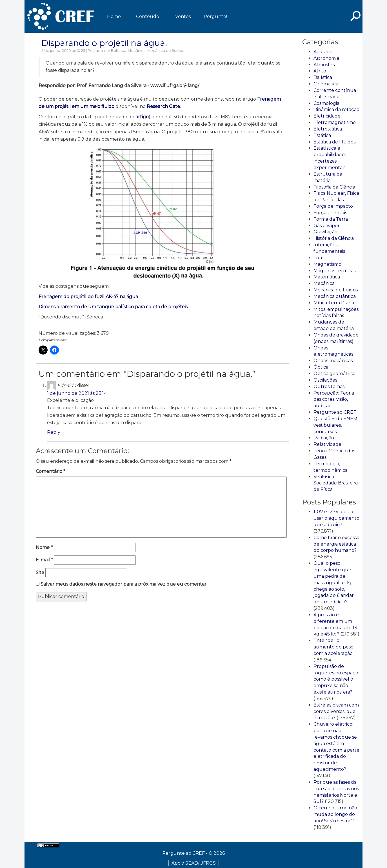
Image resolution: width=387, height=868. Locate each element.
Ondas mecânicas (333, 361)
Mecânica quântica (335, 296)
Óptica (321, 367)
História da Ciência (334, 238)
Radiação (324, 438)
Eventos (182, 16)
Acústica (323, 52)
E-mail (44, 560)
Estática (322, 135)
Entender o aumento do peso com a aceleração (333, 647)
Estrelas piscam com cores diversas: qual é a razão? (336, 711)
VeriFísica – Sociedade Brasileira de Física (336, 483)
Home (114, 16)
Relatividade (327, 444)
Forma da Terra (331, 219)
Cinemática (326, 84)
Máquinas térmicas (334, 271)
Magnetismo (327, 264)
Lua (318, 258)
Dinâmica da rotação (336, 109)
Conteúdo (148, 16)
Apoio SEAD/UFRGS (194, 863)
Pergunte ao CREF (335, 412)
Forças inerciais (330, 213)
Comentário (51, 471)
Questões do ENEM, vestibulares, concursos (336, 425)
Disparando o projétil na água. (104, 43)
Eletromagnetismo (335, 122)
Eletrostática (328, 129)
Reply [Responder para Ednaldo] (54, 432)
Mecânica (137, 51)
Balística (119, 51)
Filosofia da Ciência (334, 187)
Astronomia (326, 58)
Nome (44, 547)
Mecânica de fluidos (166, 51)
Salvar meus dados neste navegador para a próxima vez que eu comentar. (124, 584)
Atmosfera (325, 65)
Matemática (327, 277)
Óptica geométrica (334, 374)
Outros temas (329, 387)
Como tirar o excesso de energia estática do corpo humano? (336, 544)
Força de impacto (333, 206)
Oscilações (325, 380)
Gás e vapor (327, 226)
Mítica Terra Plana (334, 303)
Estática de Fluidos (334, 142)
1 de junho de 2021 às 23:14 (77, 393)
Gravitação (325, 232)
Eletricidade (327, 116)
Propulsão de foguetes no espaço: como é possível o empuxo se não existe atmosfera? (336, 679)
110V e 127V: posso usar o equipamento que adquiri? (336, 518)
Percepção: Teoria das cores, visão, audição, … (334, 399)
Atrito (320, 71)
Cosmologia (326, 103)
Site (40, 573)
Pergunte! (215, 16)
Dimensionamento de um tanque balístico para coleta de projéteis (113, 307)
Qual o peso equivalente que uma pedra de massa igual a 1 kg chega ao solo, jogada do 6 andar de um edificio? (334, 583)
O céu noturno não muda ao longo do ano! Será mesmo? (335, 814)
